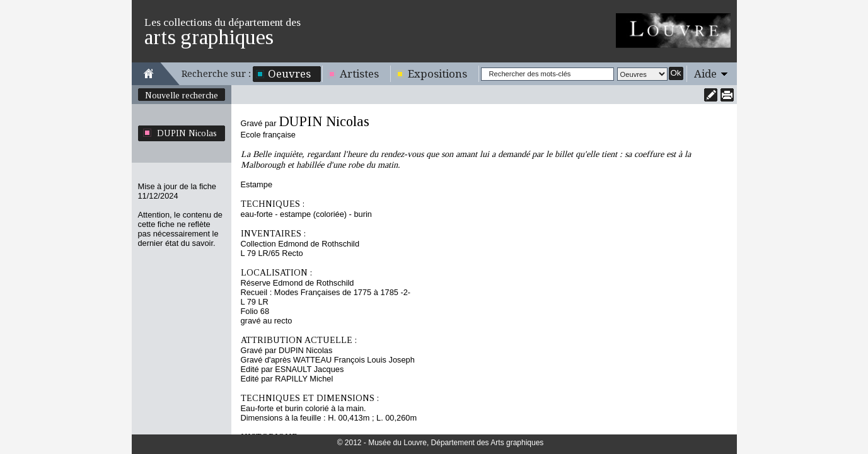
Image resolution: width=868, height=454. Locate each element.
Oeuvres (289, 74)
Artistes (359, 74)
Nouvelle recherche (182, 95)
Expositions (437, 74)
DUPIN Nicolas (187, 133)
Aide (705, 74)
